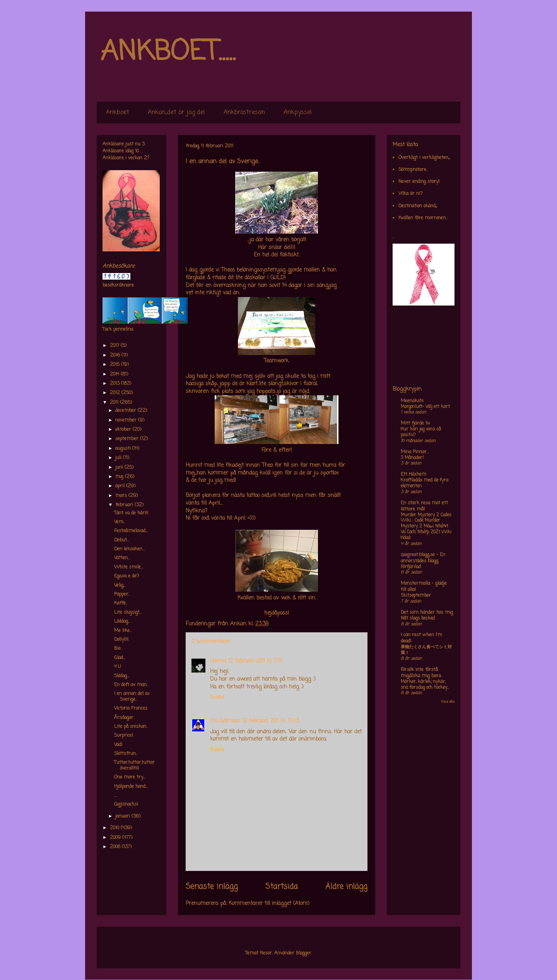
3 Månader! (412, 458)
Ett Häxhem (413, 475)
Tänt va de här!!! (131, 513)
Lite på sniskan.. (131, 727)
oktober (124, 430)
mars (122, 496)
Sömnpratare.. (413, 170)
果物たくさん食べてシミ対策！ (426, 650)
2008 (116, 847)
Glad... (120, 658)
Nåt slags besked (418, 618)
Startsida (282, 887)
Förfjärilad (411, 567)
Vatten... (122, 558)
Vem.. (120, 522)
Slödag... (122, 676)
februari (125, 505)
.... (116, 796)
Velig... (120, 586)
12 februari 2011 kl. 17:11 (255, 661)
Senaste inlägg (212, 887)
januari (123, 816)
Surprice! (124, 736)
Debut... (122, 540)
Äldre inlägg (346, 887)
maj (120, 477)
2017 (115, 346)
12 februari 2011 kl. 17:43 (271, 721)
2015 (115, 365)
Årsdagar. (124, 718)
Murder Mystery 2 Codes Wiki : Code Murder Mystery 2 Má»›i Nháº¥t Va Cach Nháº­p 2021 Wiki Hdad (426, 527)
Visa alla (448, 702)
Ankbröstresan (244, 113)
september (128, 439)
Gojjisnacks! (126, 804)
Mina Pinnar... (415, 452)
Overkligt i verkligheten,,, (424, 158)
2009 (116, 838)
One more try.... (130, 777)
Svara (217, 697)
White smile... (129, 567)
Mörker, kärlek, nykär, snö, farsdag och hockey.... (425, 685)
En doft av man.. (131, 685)
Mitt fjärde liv (415, 423)
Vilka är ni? (411, 194)
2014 (115, 374)
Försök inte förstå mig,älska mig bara (421, 673)
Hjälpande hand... (131, 787)
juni (120, 468)
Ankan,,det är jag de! (176, 113)
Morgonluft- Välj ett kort (425, 407)
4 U (118, 667)
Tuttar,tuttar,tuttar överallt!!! (134, 765)
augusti (124, 449)
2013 (115, 384)
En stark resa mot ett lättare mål (424, 506)
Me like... (123, 631)
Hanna (218, 661)
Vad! (118, 745)
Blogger (304, 953)
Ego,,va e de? (127, 576)
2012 (116, 393)
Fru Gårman (225, 721)
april (121, 486)
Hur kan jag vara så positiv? (421, 432)
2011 (115, 403)
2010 (115, 828)
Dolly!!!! (121, 640)
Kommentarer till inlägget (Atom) (269, 904)
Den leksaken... (129, 549)
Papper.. (122, 594)
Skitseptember (416, 596)
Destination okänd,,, (418, 206)
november (127, 420)
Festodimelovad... (131, 531)
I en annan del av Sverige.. (132, 697)
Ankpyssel (298, 113)
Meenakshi (412, 401)
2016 (116, 355)
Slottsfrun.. (126, 754)
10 (137, 151)
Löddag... (122, 621)
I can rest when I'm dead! (421, 638)
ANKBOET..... (168, 52)
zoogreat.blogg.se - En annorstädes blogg (423, 558)
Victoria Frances (131, 709)
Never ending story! (419, 182)
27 (147, 158)
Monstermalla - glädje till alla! (424, 587)
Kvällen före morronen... (423, 218)
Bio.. (118, 649)
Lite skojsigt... (128, 613)
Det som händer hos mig (427, 613)
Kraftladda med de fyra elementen (425, 483)
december (126, 411)
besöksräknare (118, 285)
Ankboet (118, 113)
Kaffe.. (121, 603)
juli (119, 458)
